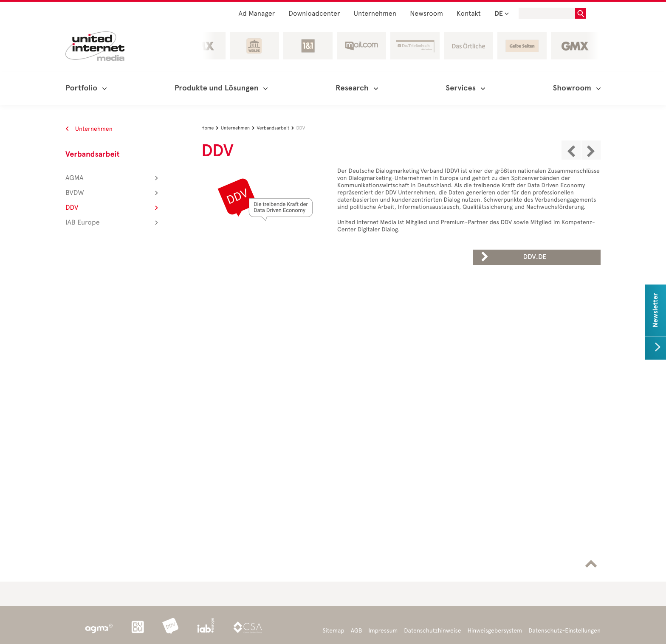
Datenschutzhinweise (432, 631)
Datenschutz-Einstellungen (564, 631)
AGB (357, 631)
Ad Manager (257, 14)
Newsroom (426, 14)
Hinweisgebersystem (495, 631)
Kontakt (469, 14)
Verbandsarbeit (93, 155)
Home (211, 128)
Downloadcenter (314, 14)
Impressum (383, 631)
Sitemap (333, 631)
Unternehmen (375, 14)
